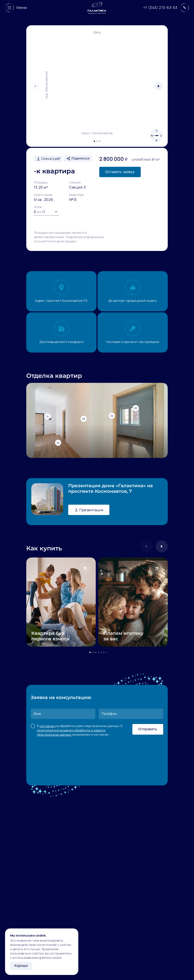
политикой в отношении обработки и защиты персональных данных (71, 732)
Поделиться (78, 159)
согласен (47, 726)
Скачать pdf (48, 159)
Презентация (89, 510)
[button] (159, 86)
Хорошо (21, 966)
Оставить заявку (120, 172)
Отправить (148, 729)
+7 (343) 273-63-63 (160, 8)
